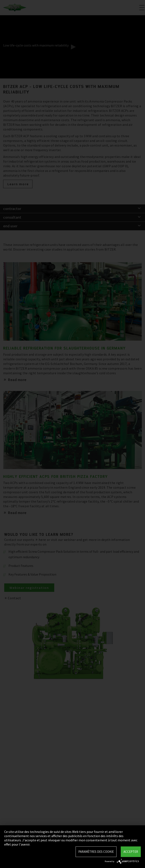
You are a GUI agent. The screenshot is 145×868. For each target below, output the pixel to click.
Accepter (131, 852)
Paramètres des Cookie (96, 852)
